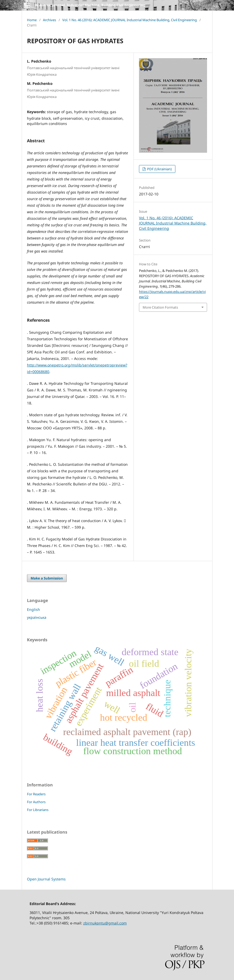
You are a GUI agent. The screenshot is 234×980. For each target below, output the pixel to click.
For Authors (36, 802)
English (34, 609)
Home (32, 20)
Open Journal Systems (46, 879)
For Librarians (38, 810)
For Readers (36, 794)
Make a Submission (47, 578)
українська (37, 617)
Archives (49, 20)
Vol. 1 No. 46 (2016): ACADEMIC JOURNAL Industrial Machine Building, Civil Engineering (130, 20)
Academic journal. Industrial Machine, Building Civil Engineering (90, 5)
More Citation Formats (160, 307)
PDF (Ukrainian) (159, 169)
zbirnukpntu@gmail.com (105, 923)
